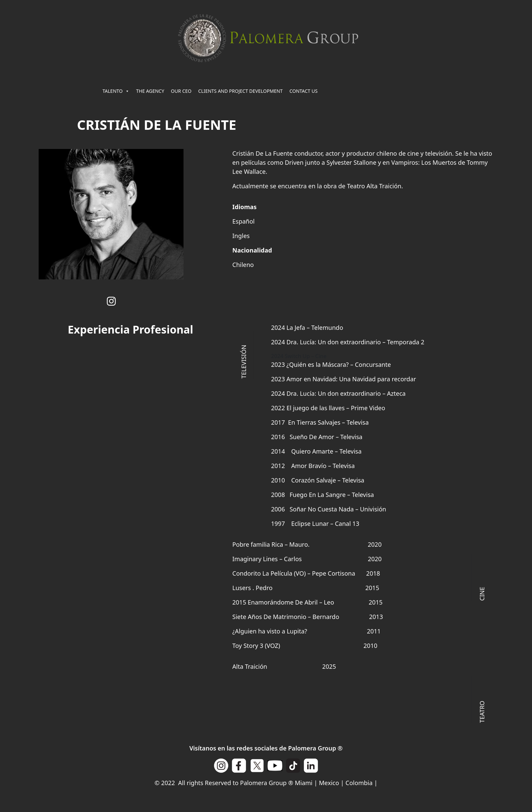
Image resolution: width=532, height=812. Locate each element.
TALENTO (116, 91)
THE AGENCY (150, 91)
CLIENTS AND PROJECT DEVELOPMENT (240, 91)
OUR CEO (181, 91)
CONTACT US (303, 91)
